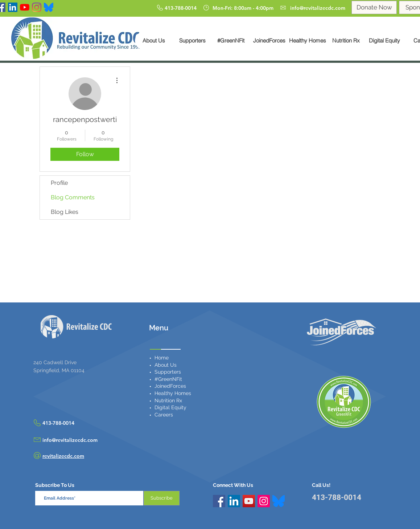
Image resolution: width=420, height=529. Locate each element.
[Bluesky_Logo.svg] (279, 501)
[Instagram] (37, 7)
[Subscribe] (162, 498)
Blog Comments (73, 197)
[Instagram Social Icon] (264, 501)
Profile (59, 183)
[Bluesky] (49, 7)
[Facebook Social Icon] (219, 501)
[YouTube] (25, 7)
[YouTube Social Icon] (249, 501)
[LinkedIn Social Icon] (13, 7)
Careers (164, 415)
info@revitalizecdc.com (70, 440)
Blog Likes (65, 212)
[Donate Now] (374, 7)
